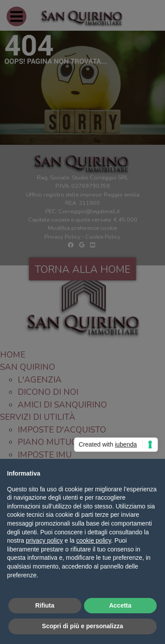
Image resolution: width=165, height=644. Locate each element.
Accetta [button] (120, 605)
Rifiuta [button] (45, 605)
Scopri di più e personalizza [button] (82, 626)
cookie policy (93, 540)
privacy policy (44, 540)
